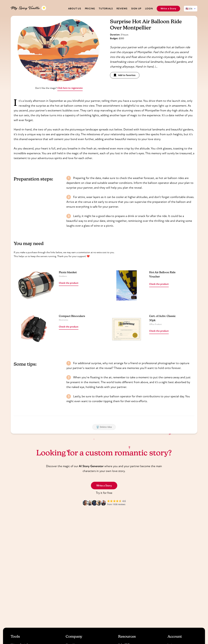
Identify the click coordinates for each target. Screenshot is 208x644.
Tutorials (106, 9)
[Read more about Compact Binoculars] (36, 329)
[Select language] (191, 9)
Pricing (90, 9)
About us (75, 9)
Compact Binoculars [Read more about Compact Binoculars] (72, 316)
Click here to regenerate (70, 88)
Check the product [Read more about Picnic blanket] (69, 283)
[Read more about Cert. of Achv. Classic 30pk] (127, 329)
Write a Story (168, 9)
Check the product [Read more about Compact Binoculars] (69, 327)
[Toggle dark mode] (44, 8)
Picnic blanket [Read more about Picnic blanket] (68, 272)
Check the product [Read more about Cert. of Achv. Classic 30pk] (159, 331)
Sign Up (136, 9)
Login (149, 9)
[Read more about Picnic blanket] (36, 285)
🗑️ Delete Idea (104, 427)
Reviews (122, 9)
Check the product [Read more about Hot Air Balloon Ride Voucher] (159, 284)
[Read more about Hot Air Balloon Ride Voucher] (127, 285)
